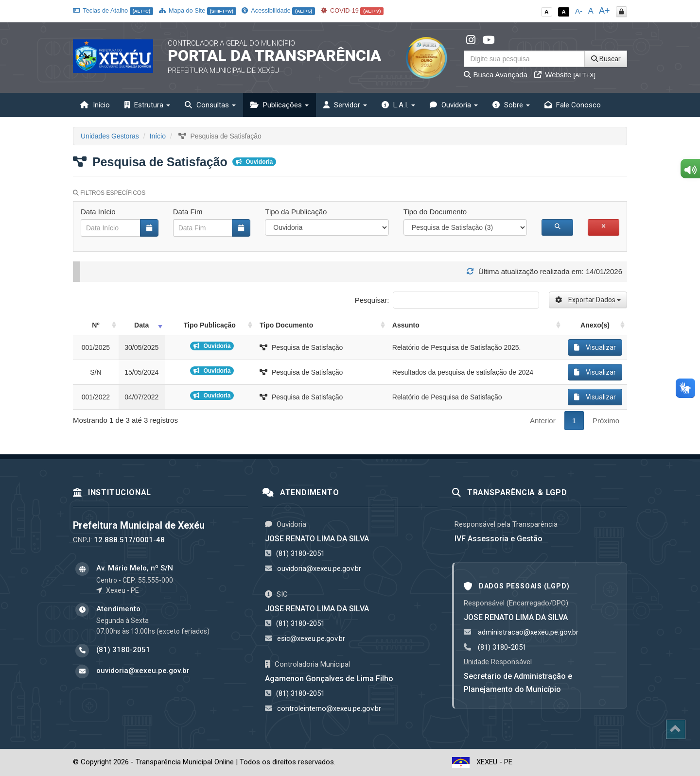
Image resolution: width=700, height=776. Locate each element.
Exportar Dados (588, 300)
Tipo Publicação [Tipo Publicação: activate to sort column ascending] (210, 325)
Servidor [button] (345, 105)
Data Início (98, 212)
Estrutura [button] (147, 105)
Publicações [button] (280, 105)
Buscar (606, 59)
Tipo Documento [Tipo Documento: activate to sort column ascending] (286, 325)
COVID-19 (352, 10)
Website (565, 75)
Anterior (543, 421)
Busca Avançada (496, 75)
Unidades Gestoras (110, 136)
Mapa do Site (198, 10)
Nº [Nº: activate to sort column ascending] (96, 325)
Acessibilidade (278, 10)
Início (95, 105)
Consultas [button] (210, 105)
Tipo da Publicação (296, 212)
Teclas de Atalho (113, 10)
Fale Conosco (573, 105)
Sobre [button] (511, 105)
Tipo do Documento (435, 212)
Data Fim (188, 212)
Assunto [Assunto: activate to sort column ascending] (406, 325)
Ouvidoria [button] (454, 105)
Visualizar (595, 347)
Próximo (606, 421)
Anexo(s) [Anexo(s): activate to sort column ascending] (595, 325)
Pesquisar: (447, 300)
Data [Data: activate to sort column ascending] (141, 325)
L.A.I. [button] (398, 105)
